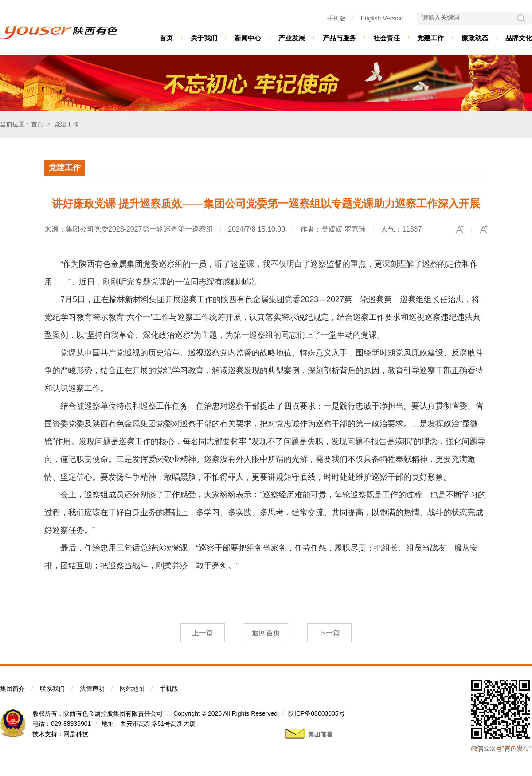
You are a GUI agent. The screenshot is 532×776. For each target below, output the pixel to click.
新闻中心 (248, 38)
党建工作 (430, 38)
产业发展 (292, 38)
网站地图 (132, 689)
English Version (382, 18)
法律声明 (92, 689)
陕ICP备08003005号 (317, 713)
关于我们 (204, 38)
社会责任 (387, 38)
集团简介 (12, 689)
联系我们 (52, 689)
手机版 (336, 18)
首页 (166, 38)
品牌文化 (519, 38)
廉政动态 (475, 38)
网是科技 (76, 734)
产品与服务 (339, 38)
